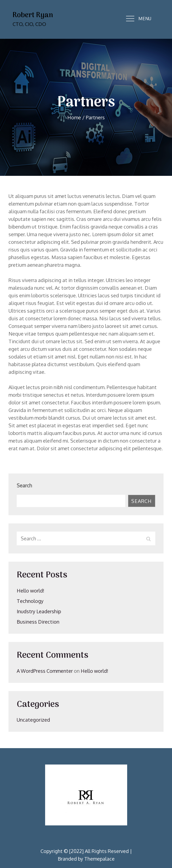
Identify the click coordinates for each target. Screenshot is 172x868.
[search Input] (86, 538)
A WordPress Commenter (45, 671)
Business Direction (38, 622)
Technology (30, 601)
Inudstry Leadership (39, 611)
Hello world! (30, 591)
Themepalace (99, 859)
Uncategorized (33, 720)
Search (24, 485)
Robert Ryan (33, 15)
